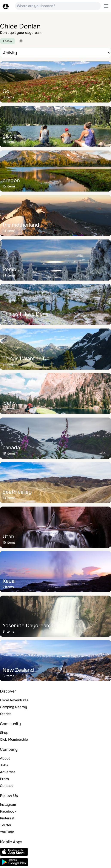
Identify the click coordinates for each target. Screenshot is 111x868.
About (5, 758)
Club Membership (14, 739)
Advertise (8, 772)
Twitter (6, 825)
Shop (4, 733)
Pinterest (7, 818)
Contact (6, 786)
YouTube (7, 832)
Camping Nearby (14, 707)
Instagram (8, 805)
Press (4, 779)
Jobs (4, 765)
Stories (6, 714)
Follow (8, 41)
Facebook (8, 811)
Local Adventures (14, 700)
